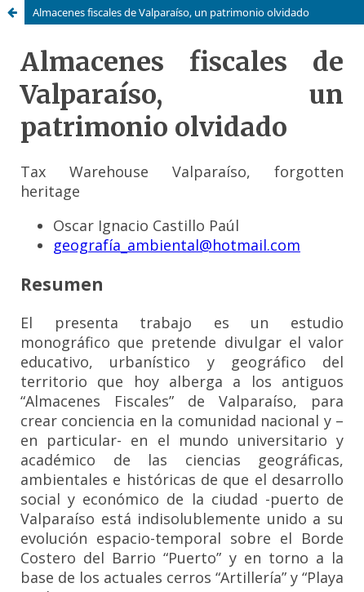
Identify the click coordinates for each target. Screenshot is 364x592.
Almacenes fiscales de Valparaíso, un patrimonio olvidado (171, 12)
